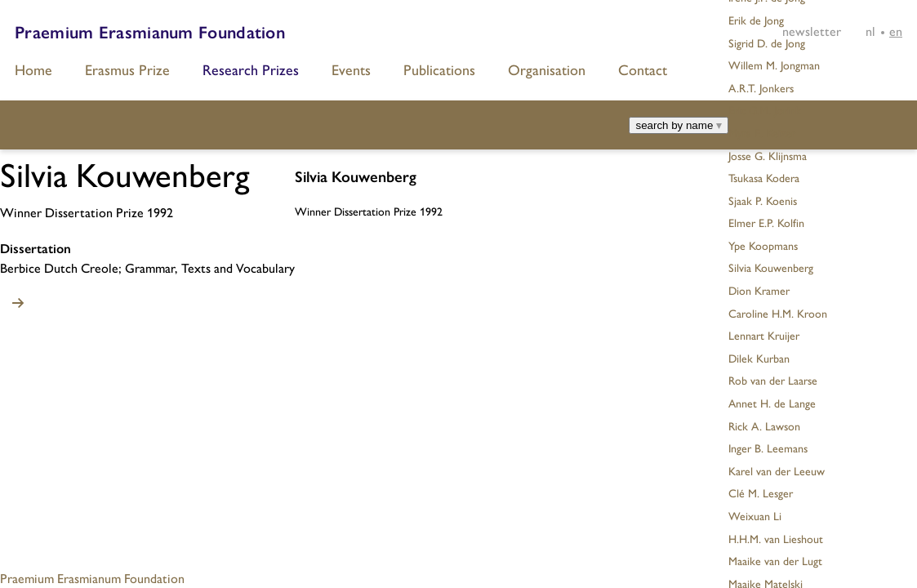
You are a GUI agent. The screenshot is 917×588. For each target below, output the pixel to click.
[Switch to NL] (870, 31)
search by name (679, 125)
